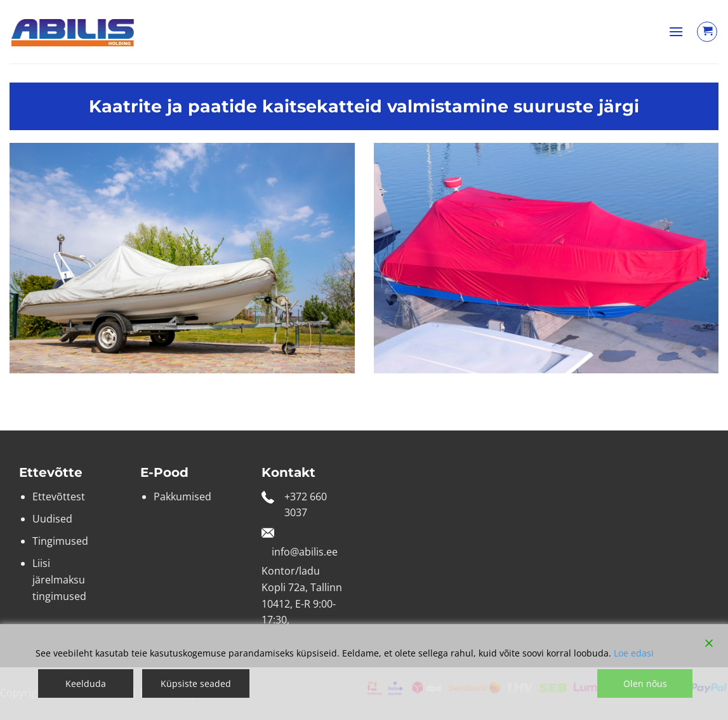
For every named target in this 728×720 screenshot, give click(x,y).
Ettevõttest (59, 497)
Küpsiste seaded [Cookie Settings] (196, 683)
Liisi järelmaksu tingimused (59, 579)
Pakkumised (182, 497)
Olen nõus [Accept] (645, 683)
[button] (676, 31)
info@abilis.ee (305, 552)
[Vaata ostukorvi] (707, 32)
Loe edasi (634, 653)
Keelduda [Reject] (86, 683)
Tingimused (60, 541)
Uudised (52, 519)
